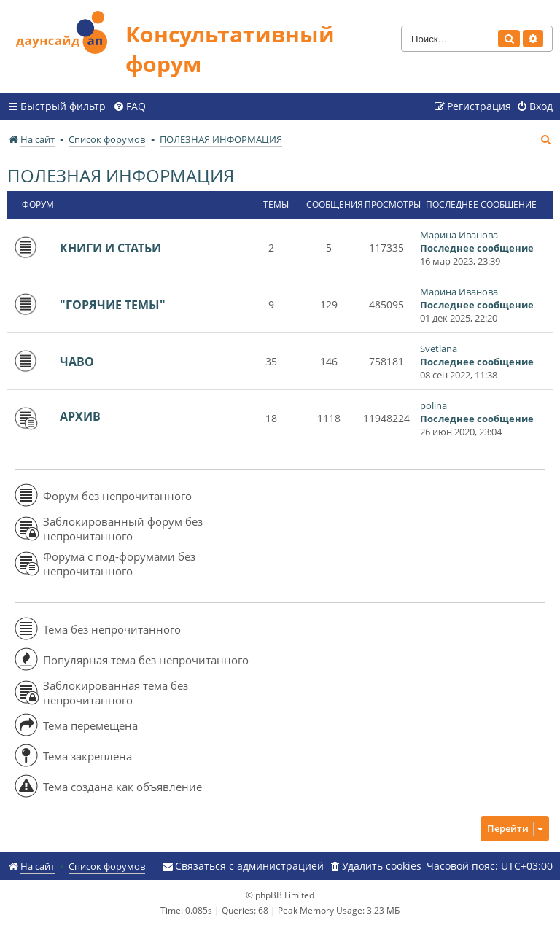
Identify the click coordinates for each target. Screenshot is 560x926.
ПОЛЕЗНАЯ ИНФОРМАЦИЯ (121, 175)
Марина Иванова (459, 235)
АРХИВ (80, 416)
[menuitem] (129, 106)
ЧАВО (77, 362)
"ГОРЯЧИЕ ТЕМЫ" (113, 305)
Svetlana (439, 349)
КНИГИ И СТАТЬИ (110, 248)
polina (433, 405)
